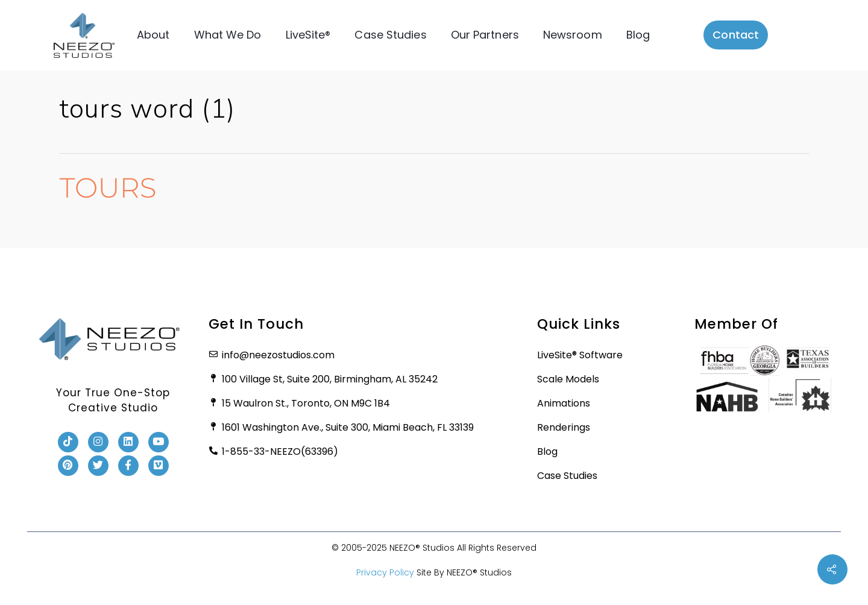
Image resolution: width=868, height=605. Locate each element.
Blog (638, 35)
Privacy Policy (385, 572)
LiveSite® (308, 35)
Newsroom (573, 35)
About (153, 35)
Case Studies (390, 35)
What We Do (227, 35)
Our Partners (485, 35)
